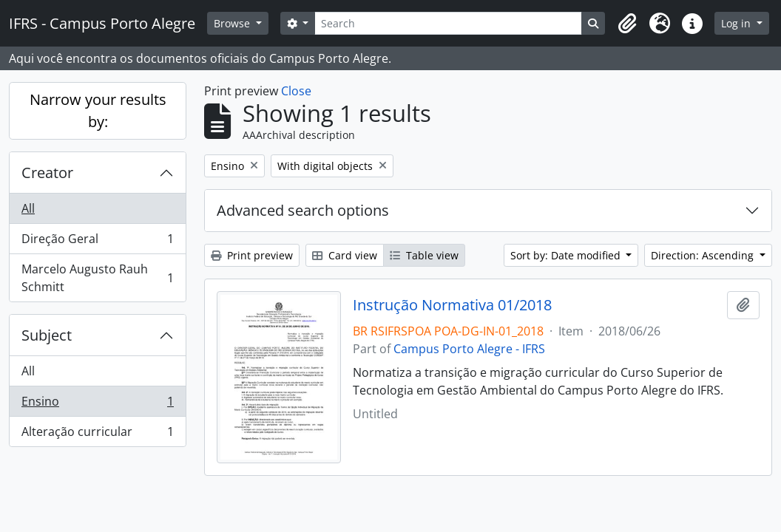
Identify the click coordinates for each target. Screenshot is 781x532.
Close (296, 91)
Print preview (252, 255)
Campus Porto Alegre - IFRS (469, 349)
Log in (737, 23)
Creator (47, 173)
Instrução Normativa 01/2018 (452, 305)
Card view (345, 255)
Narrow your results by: (98, 110)
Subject (47, 335)
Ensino (97, 405)
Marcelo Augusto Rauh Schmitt (97, 278)
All (28, 208)
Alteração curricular (97, 434)
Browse (233, 23)
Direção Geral (97, 242)
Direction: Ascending (704, 255)
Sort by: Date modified (567, 255)
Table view (424, 255)
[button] (627, 24)
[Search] (448, 23)
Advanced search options (303, 210)
